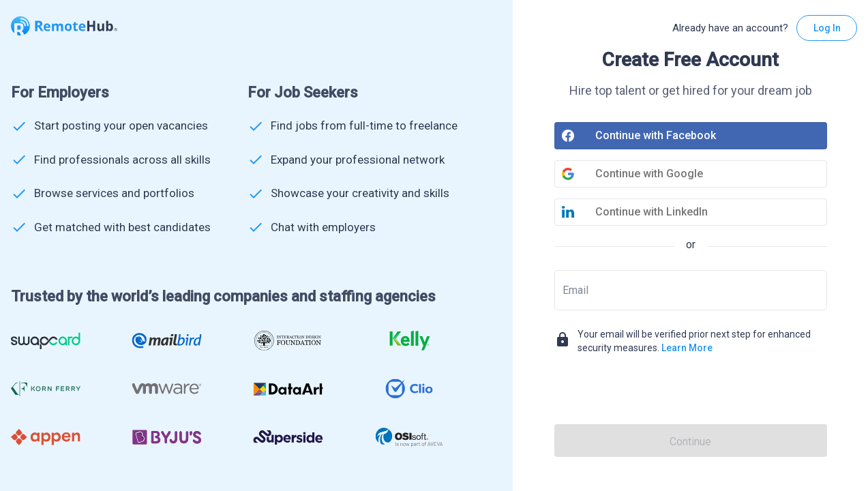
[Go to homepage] (64, 27)
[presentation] (691, 391)
